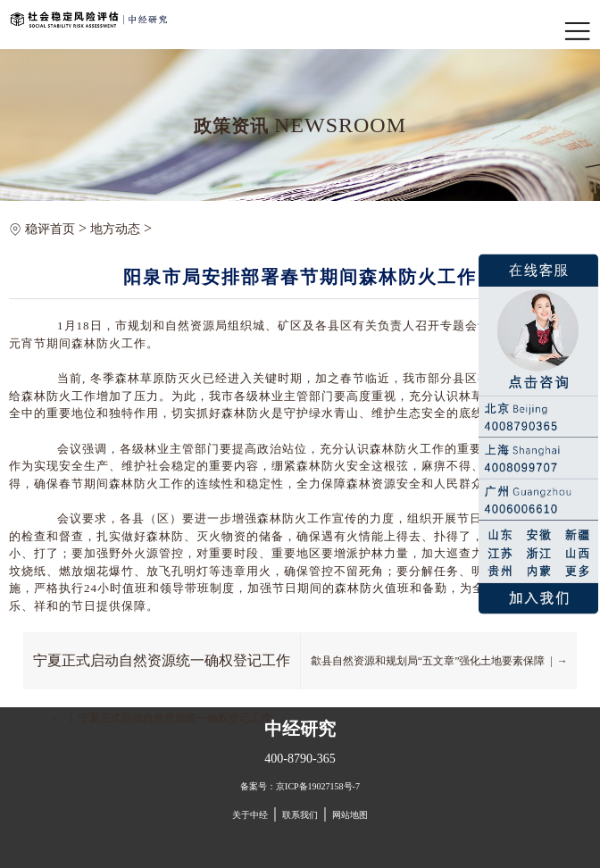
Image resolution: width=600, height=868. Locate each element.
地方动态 (115, 229)
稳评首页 (50, 229)
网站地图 (350, 815)
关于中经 (250, 815)
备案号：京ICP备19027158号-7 (300, 786)
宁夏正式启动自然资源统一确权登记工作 (162, 660)
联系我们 (300, 815)
